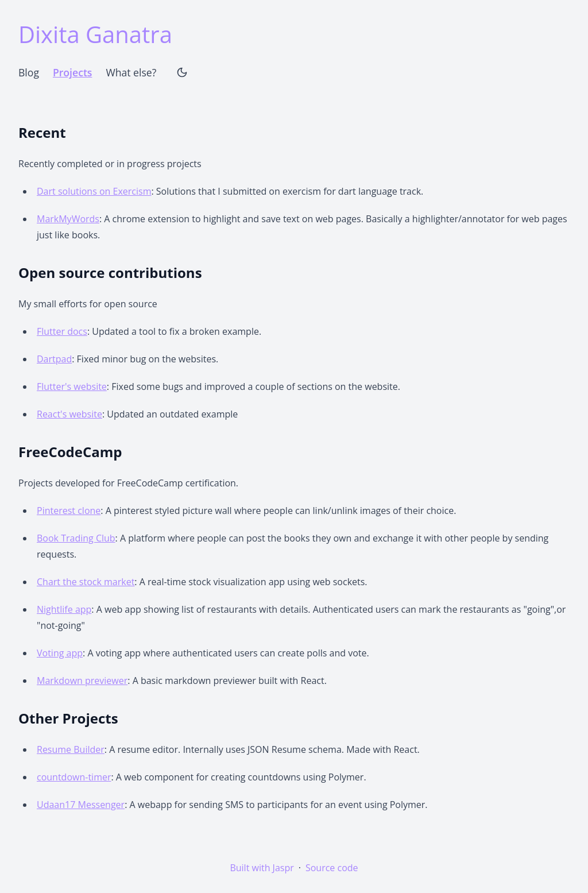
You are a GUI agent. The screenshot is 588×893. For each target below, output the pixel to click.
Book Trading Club (76, 538)
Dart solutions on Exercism (94, 191)
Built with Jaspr (262, 868)
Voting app (60, 653)
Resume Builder (71, 749)
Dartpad (54, 359)
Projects (72, 72)
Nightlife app (64, 609)
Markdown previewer (82, 681)
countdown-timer (74, 777)
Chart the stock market (86, 582)
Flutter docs (62, 331)
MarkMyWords (68, 219)
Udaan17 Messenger (81, 805)
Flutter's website (72, 386)
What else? (131, 72)
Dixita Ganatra (95, 34)
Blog (29, 72)
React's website (69, 414)
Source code (332, 868)
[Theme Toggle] (182, 72)
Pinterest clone (69, 511)
